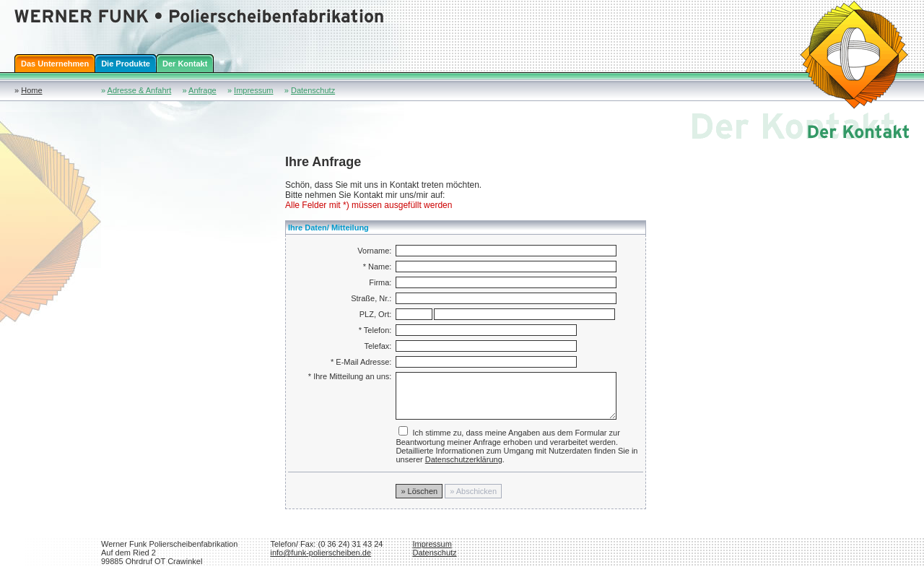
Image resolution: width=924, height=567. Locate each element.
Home (31, 90)
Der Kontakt (185, 64)
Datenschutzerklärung (464, 459)
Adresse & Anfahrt (140, 90)
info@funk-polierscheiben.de (321, 553)
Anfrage (202, 90)
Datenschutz (313, 90)
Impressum (253, 90)
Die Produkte (126, 64)
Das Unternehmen (55, 64)
